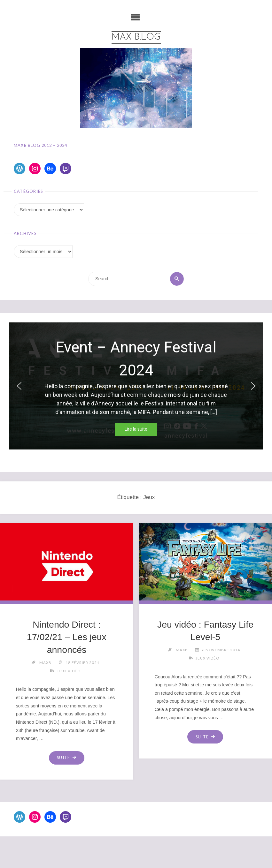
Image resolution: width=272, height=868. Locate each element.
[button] (19, 386)
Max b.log (136, 37)
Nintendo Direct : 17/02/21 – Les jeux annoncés (67, 637)
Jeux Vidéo (69, 671)
